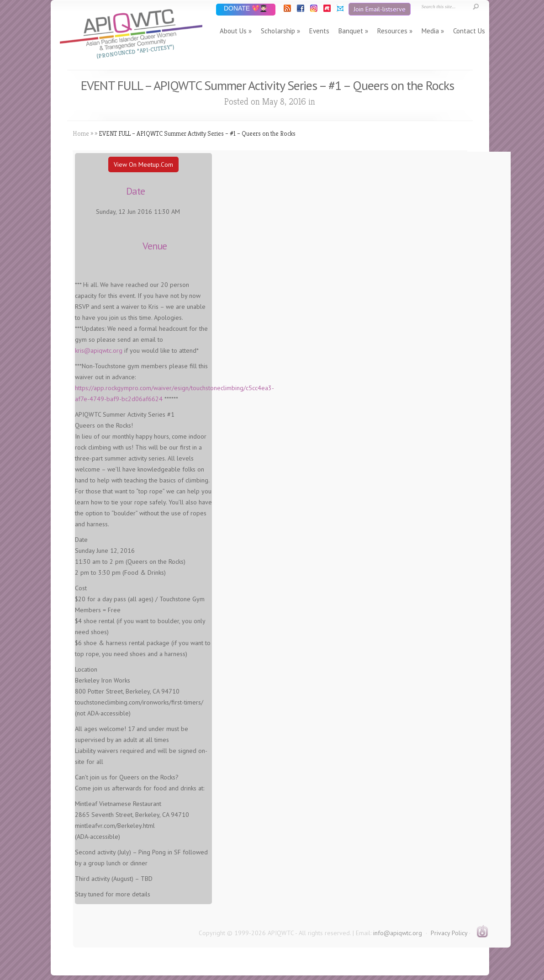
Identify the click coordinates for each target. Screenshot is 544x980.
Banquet (351, 31)
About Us (233, 31)
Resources (392, 31)
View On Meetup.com (143, 164)
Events (319, 31)
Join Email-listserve (380, 9)
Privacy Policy (449, 933)
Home (81, 133)
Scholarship (278, 31)
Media (430, 31)
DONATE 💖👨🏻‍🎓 (246, 9)
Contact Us (469, 31)
